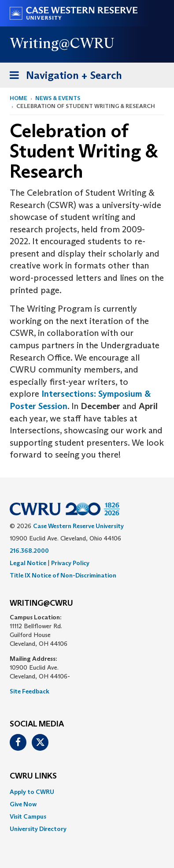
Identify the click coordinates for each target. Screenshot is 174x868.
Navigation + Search (63, 77)
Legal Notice (28, 563)
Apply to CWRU (32, 792)
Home (19, 98)
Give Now (23, 804)
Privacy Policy (70, 563)
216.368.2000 (29, 551)
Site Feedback (30, 691)
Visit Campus (28, 816)
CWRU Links (33, 776)
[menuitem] (87, 792)
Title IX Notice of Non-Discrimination (63, 575)
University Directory (38, 829)
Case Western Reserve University (78, 526)
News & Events (58, 98)
